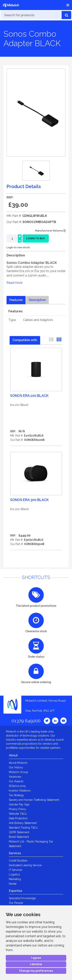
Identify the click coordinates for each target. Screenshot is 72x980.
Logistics (14, 874)
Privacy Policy (17, 809)
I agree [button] (36, 958)
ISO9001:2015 (17, 786)
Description (37, 300)
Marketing (15, 879)
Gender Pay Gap (19, 804)
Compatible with (25, 340)
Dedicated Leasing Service (25, 865)
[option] (36, 171)
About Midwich (18, 763)
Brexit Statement (19, 837)
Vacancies (15, 777)
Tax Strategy (16, 795)
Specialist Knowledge (22, 898)
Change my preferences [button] (36, 971)
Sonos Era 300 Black (29, 500)
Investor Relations (20, 791)
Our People (16, 903)
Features (16, 300)
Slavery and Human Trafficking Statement (34, 800)
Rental (13, 884)
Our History (16, 767)
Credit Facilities (18, 861)
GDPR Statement (19, 832)
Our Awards (16, 781)
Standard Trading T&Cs (23, 828)
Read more (14, 283)
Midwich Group (18, 772)
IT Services (16, 870)
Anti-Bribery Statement (23, 823)
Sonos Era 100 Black (29, 396)
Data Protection (18, 818)
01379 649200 (26, 721)
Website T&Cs (18, 814)
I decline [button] (36, 964)
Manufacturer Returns (50, 231)
